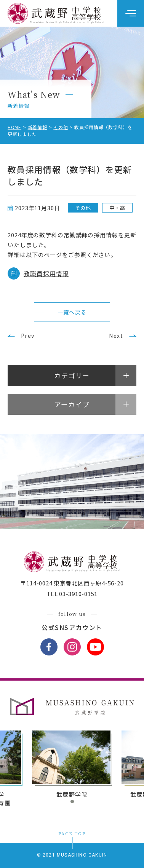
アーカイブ (72, 404)
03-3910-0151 (78, 594)
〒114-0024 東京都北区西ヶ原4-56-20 (72, 583)
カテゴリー (72, 375)
